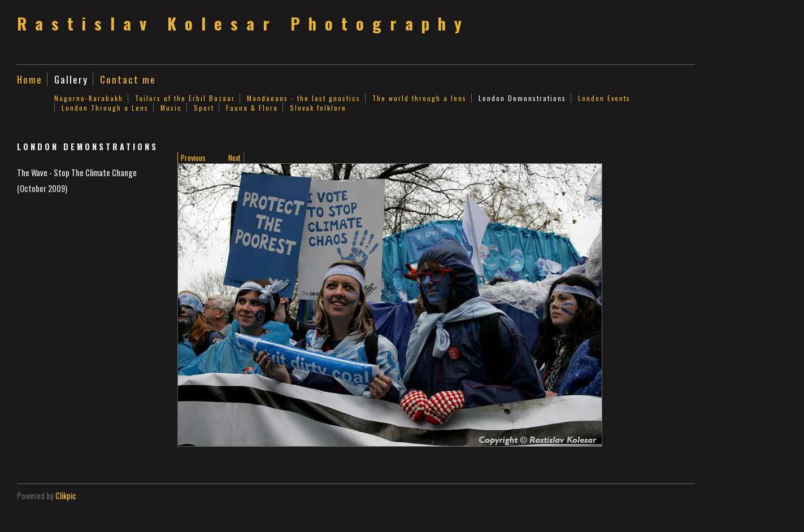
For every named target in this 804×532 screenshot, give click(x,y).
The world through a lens (420, 98)
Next (234, 158)
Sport (204, 108)
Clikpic (66, 496)
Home (30, 79)
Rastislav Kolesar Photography (244, 23)
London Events (604, 98)
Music (171, 108)
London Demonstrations (522, 98)
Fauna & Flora (252, 108)
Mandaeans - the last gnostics (304, 98)
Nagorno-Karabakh (89, 98)
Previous (193, 158)
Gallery (71, 79)
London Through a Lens (105, 108)
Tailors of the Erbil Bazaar (185, 98)
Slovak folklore (318, 108)
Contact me (128, 79)
